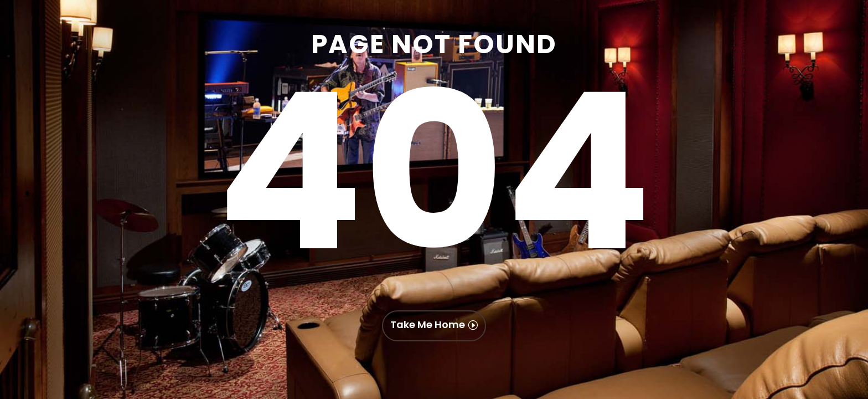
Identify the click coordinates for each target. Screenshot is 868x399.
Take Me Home (428, 324)
